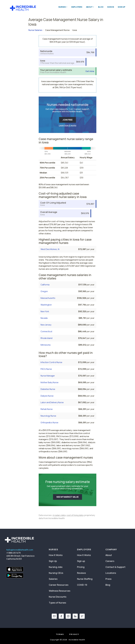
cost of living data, (75, 515)
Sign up (81, 561)
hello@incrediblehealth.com (20, 550)
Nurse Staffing (85, 579)
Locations (111, 573)
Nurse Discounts (58, 597)
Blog (101, 7)
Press (108, 579)
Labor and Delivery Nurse (52, 402)
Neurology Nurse (48, 416)
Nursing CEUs (56, 573)
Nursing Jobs (56, 567)
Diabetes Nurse (48, 389)
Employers (77, 7)
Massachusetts (48, 298)
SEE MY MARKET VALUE (67, 497)
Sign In (111, 7)
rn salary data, (59, 515)
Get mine (90, 71)
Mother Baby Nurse (49, 382)
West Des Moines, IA (50, 249)
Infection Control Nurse (51, 362)
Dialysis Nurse (47, 396)
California (45, 285)
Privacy (74, 634)
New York (45, 311)
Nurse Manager (48, 376)
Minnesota (46, 345)
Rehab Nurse (47, 409)
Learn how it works (68, 125)
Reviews (81, 573)
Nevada (44, 318)
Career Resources (59, 585)
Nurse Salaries (35, 30)
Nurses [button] (63, 7)
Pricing (81, 567)
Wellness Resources (60, 591)
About (109, 555)
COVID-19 (82, 585)
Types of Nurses (57, 603)
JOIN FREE (67, 120)
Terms (60, 634)
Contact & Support (115, 567)
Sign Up (121, 7)
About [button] (90, 7)
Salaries (53, 579)
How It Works (56, 555)
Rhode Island (46, 338)
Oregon (44, 291)
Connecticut (46, 331)
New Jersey (46, 325)
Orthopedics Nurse (49, 423)
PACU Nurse (46, 369)
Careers (110, 561)
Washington (46, 305)
